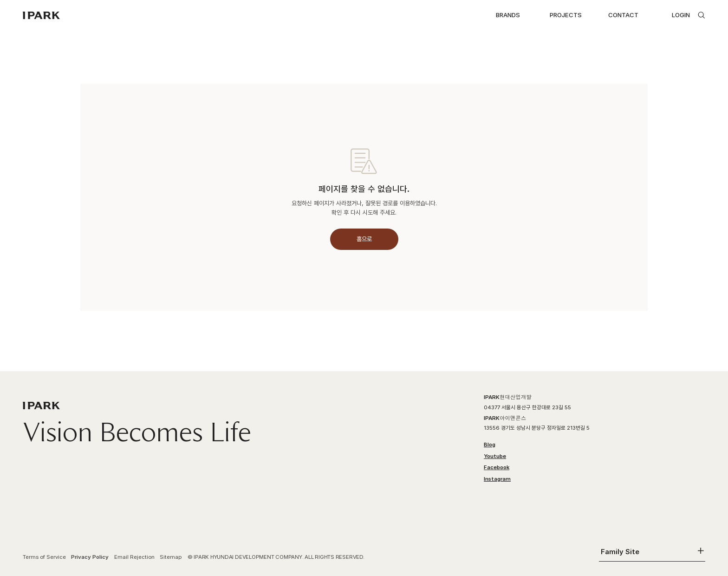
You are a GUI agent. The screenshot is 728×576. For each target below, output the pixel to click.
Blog (490, 445)
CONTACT (623, 15)
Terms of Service (44, 557)
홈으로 (364, 239)
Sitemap (171, 557)
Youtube (495, 456)
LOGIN (681, 15)
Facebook (497, 467)
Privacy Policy (90, 557)
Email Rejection (134, 557)
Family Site (620, 552)
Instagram (497, 479)
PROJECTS (566, 15)
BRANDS (508, 15)
